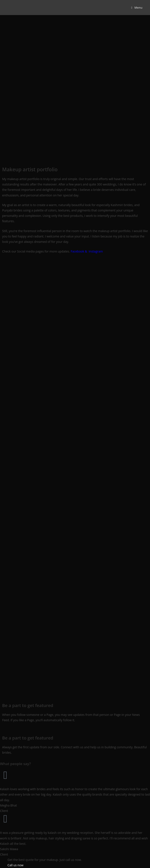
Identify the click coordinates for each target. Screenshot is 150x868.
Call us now (15, 865)
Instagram (96, 251)
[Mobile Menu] (137, 8)
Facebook (77, 251)
